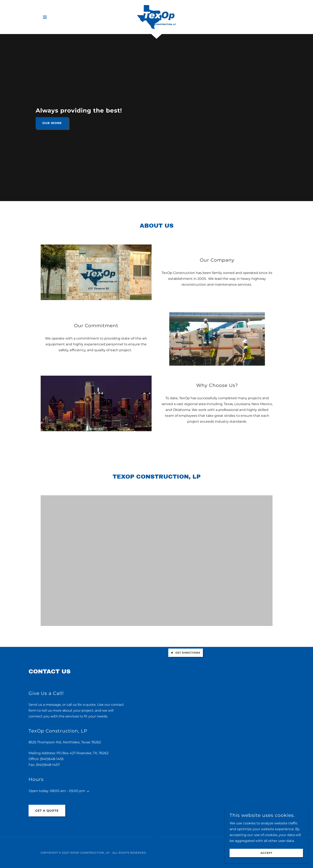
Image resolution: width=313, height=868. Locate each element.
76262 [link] (104, 753)
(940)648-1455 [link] (52, 759)
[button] (45, 17)
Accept (266, 853)
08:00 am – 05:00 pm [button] (67, 791)
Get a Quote (47, 811)
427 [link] (73, 753)
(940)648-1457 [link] (48, 765)
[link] (156, 17)
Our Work (52, 123)
